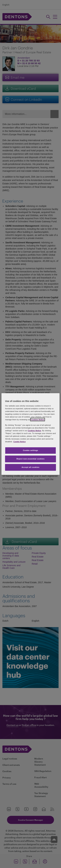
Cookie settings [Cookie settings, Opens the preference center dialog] (30, 450)
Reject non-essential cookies (30, 459)
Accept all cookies (31, 467)
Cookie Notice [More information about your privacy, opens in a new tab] (20, 442)
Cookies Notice (38, 420)
